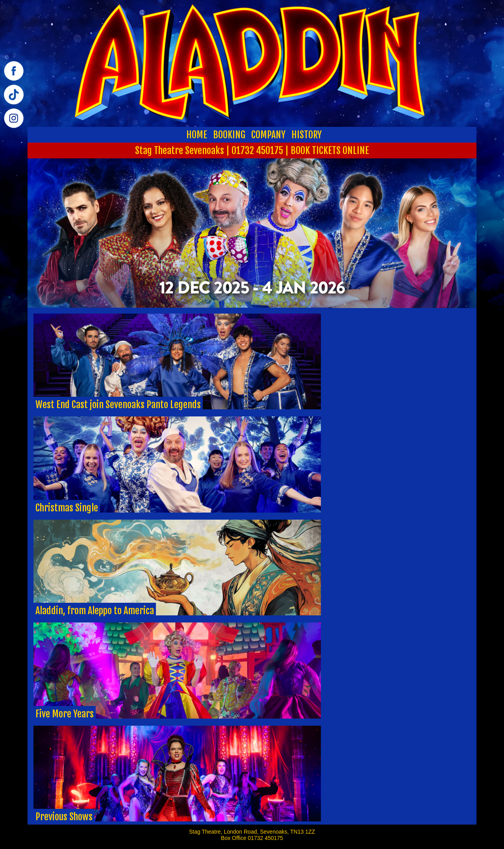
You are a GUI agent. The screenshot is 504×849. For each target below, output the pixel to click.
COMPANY (268, 135)
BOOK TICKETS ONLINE (330, 150)
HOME (197, 135)
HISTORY (307, 135)
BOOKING (229, 135)
